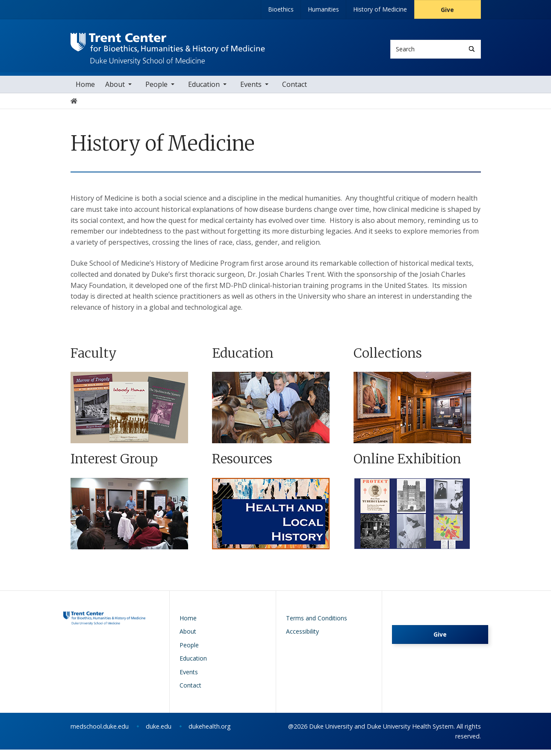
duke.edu (159, 733)
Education (204, 91)
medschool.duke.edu (100, 733)
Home (85, 91)
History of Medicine (380, 9)
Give (447, 10)
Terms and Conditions (317, 624)
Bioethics (281, 9)
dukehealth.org (210, 733)
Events (251, 91)
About (115, 91)
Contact (295, 91)
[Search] (472, 49)
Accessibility (302, 638)
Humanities (323, 9)
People (156, 91)
